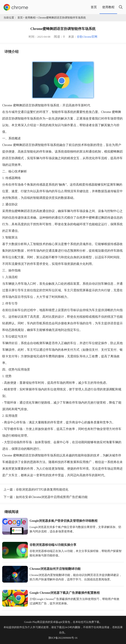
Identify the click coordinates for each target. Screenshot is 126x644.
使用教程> (31, 18)
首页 (94, 7)
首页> (21, 18)
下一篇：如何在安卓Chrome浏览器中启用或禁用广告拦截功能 (46, 497)
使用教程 (108, 7)
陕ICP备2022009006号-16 (63, 638)
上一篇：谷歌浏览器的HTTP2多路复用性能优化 (36, 490)
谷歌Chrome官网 (87, 37)
